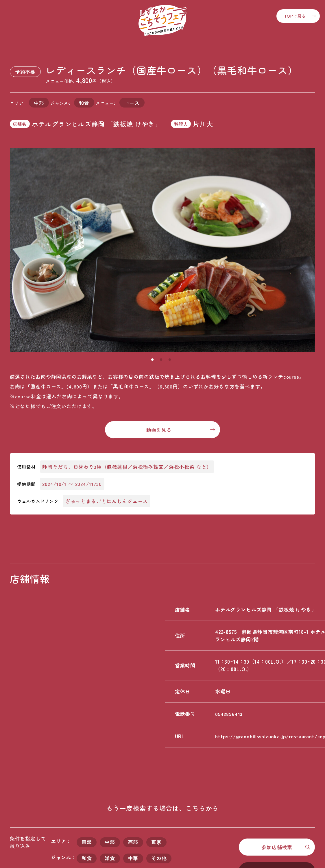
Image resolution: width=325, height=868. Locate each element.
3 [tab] (170, 360)
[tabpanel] (163, 250)
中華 (133, 859)
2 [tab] (161, 360)
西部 (133, 842)
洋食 (110, 859)
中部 (110, 842)
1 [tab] (152, 360)
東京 (157, 842)
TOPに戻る (295, 16)
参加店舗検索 (277, 847)
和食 (87, 859)
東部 (87, 842)
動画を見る (159, 430)
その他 (159, 859)
